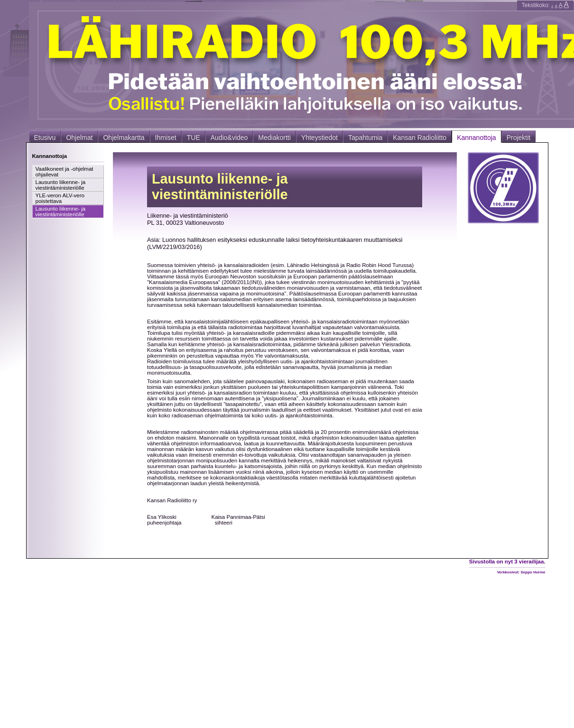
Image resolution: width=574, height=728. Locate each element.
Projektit (519, 138)
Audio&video (229, 138)
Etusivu (45, 138)
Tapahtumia (365, 138)
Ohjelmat (79, 138)
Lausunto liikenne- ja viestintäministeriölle (61, 185)
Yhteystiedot (319, 138)
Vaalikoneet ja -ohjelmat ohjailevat (65, 172)
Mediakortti (274, 138)
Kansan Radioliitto (420, 138)
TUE (194, 138)
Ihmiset (166, 138)
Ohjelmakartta (124, 138)
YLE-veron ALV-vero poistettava (60, 198)
